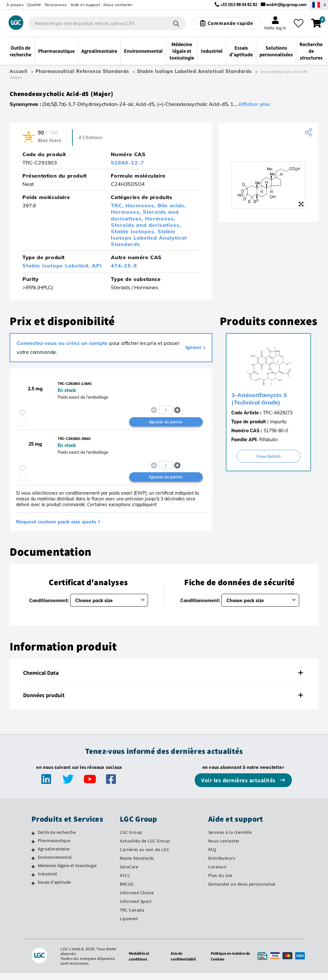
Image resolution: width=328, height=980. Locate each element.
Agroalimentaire (54, 856)
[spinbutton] (166, 414)
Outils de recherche (57, 839)
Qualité (34, 5)
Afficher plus (254, 107)
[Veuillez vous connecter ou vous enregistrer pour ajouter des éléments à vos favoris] (22, 417)
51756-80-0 (276, 433)
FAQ (212, 857)
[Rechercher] (176, 24)
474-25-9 (124, 268)
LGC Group (131, 839)
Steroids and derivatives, (145, 218)
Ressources (56, 5)
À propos (15, 5)
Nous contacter (118, 5)
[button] (178, 414)
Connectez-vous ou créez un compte (63, 346)
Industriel (47, 881)
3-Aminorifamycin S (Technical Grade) (259, 401)
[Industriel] (33, 882)
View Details (268, 459)
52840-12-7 (127, 165)
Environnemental (55, 864)
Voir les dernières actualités (239, 787)
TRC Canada (132, 917)
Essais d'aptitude (54, 889)
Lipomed (129, 925)
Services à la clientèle (230, 839)
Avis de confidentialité (181, 963)
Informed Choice (137, 899)
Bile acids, (172, 208)
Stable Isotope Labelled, (57, 268)
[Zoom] (301, 207)
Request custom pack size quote (56, 529)
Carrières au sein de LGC (145, 857)
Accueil (19, 71)
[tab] (164, 680)
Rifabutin (268, 442)
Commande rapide (230, 23)
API (97, 268)
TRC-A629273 (278, 415)
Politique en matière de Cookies (228, 963)
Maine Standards (137, 865)
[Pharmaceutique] (33, 849)
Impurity (278, 424)
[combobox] (107, 23)
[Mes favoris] (299, 23)
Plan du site (220, 882)
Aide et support (85, 5)
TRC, (118, 208)
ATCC (125, 882)
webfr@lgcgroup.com (286, 5)
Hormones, (142, 208)
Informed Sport (136, 908)
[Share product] (309, 135)
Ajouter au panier (166, 426)
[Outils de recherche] (33, 840)
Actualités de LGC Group (145, 848)
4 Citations (90, 140)
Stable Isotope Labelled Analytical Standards (194, 71)
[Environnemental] (33, 865)
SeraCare (129, 874)
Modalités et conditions (135, 963)
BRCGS (127, 891)
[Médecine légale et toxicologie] (33, 873)
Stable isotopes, (134, 234)
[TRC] (269, 149)
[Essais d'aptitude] (33, 890)
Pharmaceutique (54, 848)
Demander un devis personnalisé (242, 891)
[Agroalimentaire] (33, 857)
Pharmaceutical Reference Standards (82, 71)
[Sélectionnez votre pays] (319, 5)
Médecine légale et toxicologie (67, 872)
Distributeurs (222, 865)
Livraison (217, 874)
